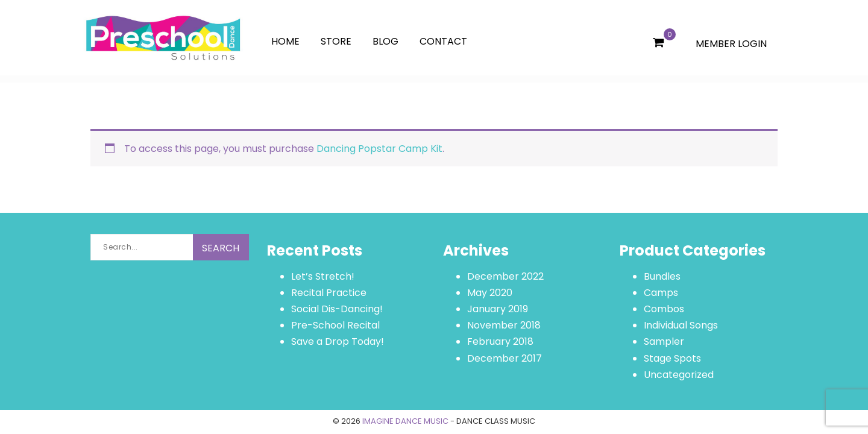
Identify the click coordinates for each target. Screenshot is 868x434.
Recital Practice (329, 293)
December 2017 (505, 358)
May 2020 (490, 293)
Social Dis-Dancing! (337, 309)
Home (285, 41)
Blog (385, 41)
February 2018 (500, 341)
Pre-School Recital (335, 325)
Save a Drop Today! (338, 341)
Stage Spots (672, 358)
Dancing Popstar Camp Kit (379, 149)
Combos (664, 309)
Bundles (662, 276)
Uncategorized (679, 375)
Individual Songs (681, 325)
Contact (443, 41)
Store (336, 41)
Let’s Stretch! (323, 276)
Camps (661, 293)
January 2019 (498, 309)
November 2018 (504, 325)
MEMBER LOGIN (731, 44)
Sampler (664, 341)
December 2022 (505, 276)
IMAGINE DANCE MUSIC (405, 421)
